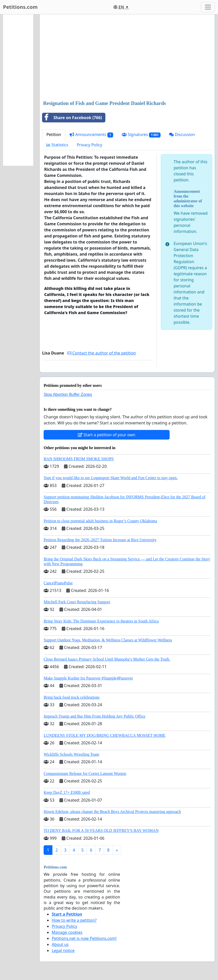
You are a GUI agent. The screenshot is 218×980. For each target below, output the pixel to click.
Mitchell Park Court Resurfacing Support (77, 602)
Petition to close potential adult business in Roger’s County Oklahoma (100, 521)
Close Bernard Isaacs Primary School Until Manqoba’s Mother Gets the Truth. (107, 659)
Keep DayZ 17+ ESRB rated (67, 792)
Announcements (91, 135)
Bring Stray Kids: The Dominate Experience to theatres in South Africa (101, 621)
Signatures (141, 135)
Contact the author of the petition (102, 353)
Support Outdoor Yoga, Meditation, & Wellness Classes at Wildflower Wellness (108, 640)
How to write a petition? (74, 920)
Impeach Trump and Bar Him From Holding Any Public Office (95, 716)
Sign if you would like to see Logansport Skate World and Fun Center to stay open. (111, 478)
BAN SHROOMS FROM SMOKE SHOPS (79, 459)
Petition (54, 134)
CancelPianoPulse (58, 583)
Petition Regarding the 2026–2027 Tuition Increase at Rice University (100, 540)
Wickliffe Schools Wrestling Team (71, 754)
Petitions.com (20, 7)
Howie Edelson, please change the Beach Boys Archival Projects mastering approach (112, 812)
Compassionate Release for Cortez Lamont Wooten (85, 773)
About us (60, 944)
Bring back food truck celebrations (72, 697)
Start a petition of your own (106, 435)
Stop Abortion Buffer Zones (68, 394)
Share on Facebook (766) (72, 118)
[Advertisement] (127, 58)
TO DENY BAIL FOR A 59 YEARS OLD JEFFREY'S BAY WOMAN (101, 831)
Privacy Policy (90, 145)
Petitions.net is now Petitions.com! (84, 938)
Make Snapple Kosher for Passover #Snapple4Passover (88, 678)
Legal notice (63, 950)
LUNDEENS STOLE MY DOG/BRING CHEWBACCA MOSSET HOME (104, 735)
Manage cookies (67, 932)
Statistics (57, 145)
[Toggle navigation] (208, 7)
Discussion (182, 134)
